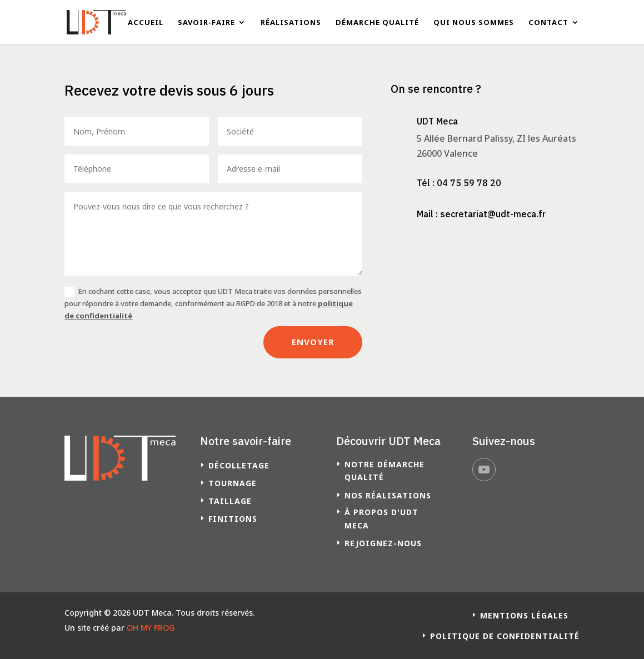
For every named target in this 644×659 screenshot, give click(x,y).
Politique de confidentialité (505, 636)
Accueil (146, 23)
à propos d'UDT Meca (381, 519)
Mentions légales (524, 615)
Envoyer (313, 342)
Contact (548, 23)
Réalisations (291, 23)
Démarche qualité (377, 23)
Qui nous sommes (474, 23)
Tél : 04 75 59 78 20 (459, 183)
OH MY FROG (151, 628)
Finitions (233, 519)
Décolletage (239, 465)
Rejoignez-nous (383, 543)
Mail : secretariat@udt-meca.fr (481, 214)
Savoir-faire (206, 23)
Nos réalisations (388, 495)
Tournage (233, 483)
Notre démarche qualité (385, 471)
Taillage (230, 501)
